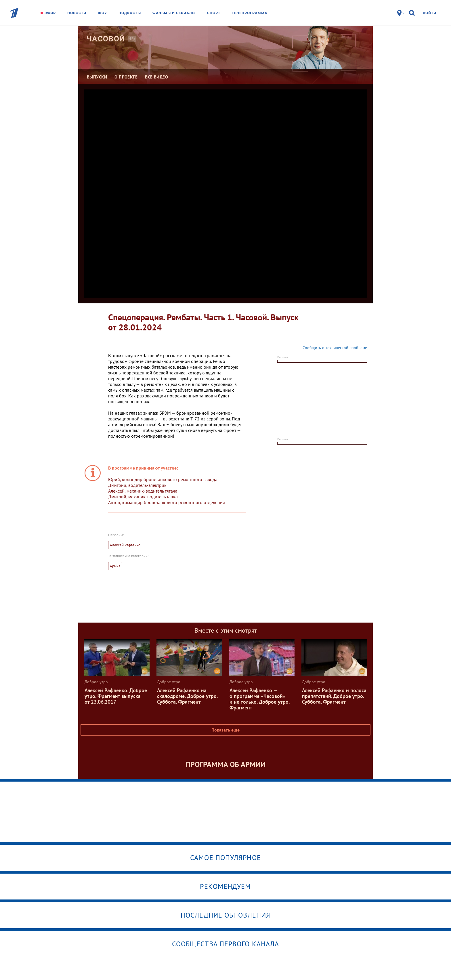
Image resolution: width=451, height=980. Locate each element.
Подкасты (130, 13)
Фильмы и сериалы (174, 13)
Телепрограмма (250, 13)
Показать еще (225, 730)
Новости (77, 13)
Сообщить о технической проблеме (335, 348)
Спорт (214, 13)
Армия (115, 566)
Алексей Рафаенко (125, 545)
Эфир (50, 13)
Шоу (102, 13)
